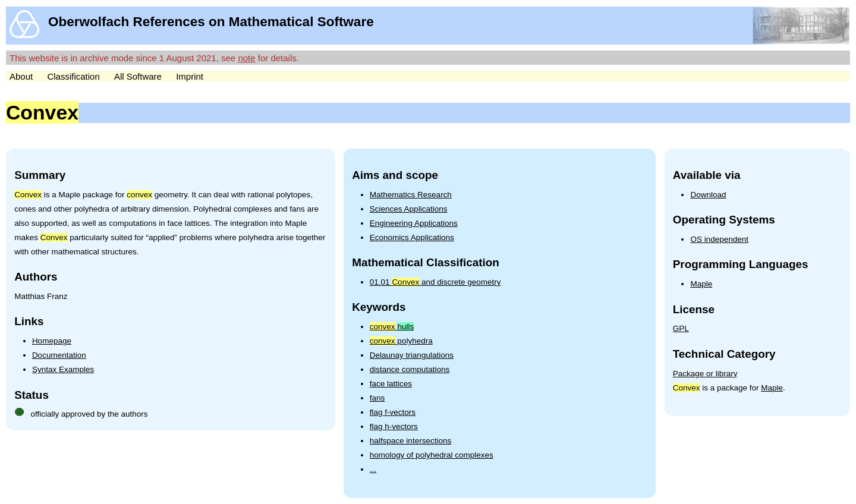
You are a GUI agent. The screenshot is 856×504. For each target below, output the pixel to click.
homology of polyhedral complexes (432, 455)
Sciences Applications (409, 209)
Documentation (59, 355)
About (21, 76)
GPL (681, 328)
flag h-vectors (394, 426)
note (246, 58)
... (373, 469)
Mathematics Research (411, 195)
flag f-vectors (393, 412)
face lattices (391, 384)
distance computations (410, 369)
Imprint (190, 76)
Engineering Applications (414, 223)
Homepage (52, 341)
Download (708, 195)
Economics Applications (412, 237)
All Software (138, 76)
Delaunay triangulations (412, 355)
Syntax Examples (63, 369)
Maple (701, 284)
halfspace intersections (410, 441)
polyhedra (401, 341)
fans (377, 398)
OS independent (719, 239)
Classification (73, 76)
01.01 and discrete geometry (435, 282)
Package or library (705, 374)
